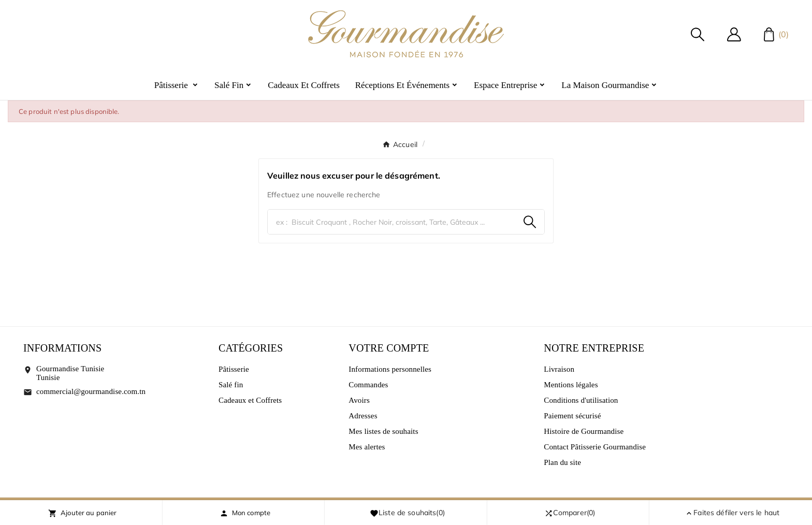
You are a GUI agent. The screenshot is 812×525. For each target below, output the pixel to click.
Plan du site (562, 462)
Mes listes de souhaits (383, 431)
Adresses (363, 416)
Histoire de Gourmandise (584, 431)
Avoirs (359, 400)
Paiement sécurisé (572, 416)
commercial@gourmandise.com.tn (91, 391)
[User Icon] (734, 34)
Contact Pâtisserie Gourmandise (595, 447)
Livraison (559, 369)
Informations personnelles (390, 369)
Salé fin (231, 385)
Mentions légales (571, 385)
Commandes (368, 385)
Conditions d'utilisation (581, 400)
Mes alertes (367, 447)
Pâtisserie (234, 369)
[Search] (530, 222)
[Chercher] (392, 222)
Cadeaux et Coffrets (250, 400)
